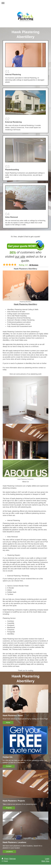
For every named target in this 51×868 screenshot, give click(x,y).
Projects (9, 808)
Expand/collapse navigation (25, 3)
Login (47, 859)
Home (8, 722)
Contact (9, 766)
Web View (45, 861)
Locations (9, 852)
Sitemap (12, 859)
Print (5, 859)
